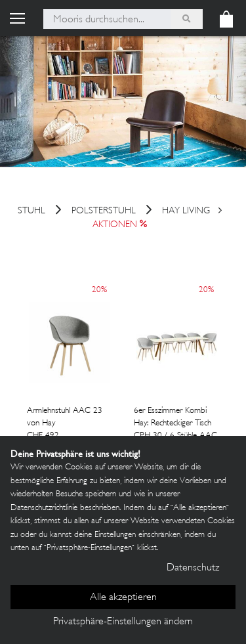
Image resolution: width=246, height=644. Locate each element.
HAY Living (186, 212)
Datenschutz (193, 568)
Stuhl (31, 212)
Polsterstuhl (104, 212)
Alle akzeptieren (123, 598)
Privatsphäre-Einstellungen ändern (123, 622)
